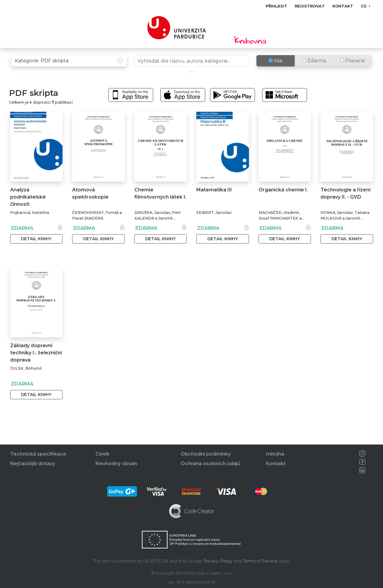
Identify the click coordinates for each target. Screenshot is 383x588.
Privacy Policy (218, 561)
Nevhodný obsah (116, 464)
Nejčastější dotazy (33, 464)
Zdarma (314, 73)
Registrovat (310, 6)
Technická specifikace (38, 454)
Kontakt (343, 6)
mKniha (275, 454)
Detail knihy (36, 251)
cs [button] (364, 6)
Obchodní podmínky (206, 454)
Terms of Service (260, 561)
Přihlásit (276, 6)
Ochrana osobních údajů (211, 464)
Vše (276, 73)
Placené (353, 73)
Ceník (102, 454)
